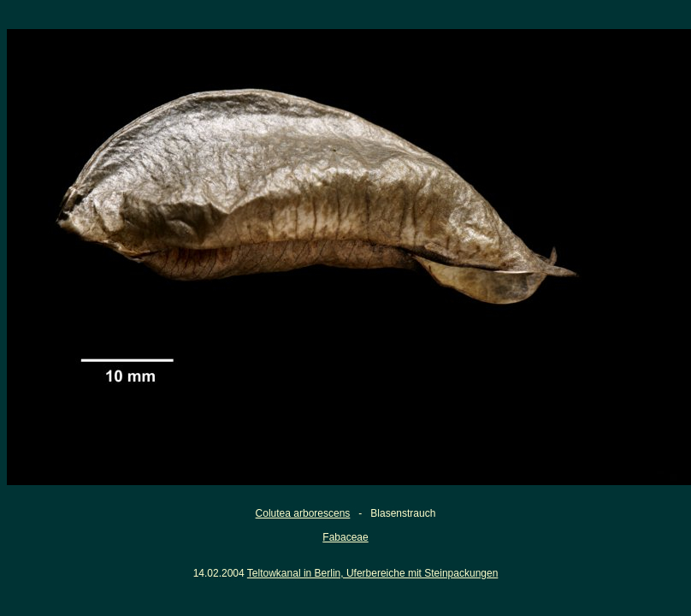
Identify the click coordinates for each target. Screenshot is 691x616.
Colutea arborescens (303, 513)
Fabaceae (345, 537)
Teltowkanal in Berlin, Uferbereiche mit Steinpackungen (373, 573)
